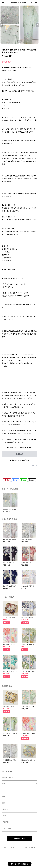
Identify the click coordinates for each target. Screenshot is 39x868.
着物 (3, 784)
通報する (34, 465)
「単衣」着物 (6, 822)
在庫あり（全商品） (8, 777)
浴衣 (3, 803)
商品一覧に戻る (20, 838)
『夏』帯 (4, 816)
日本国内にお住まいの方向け (20, 460)
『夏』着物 (5, 809)
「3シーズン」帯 (6, 828)
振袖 (3, 796)
